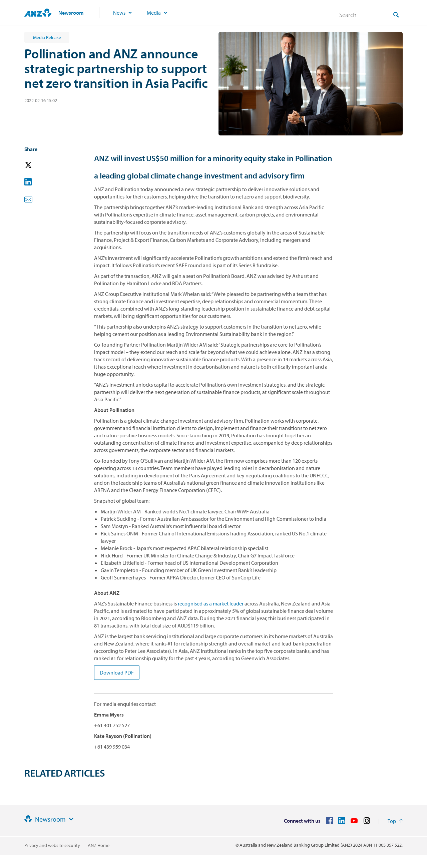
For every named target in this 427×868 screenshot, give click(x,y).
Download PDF (117, 673)
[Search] (369, 15)
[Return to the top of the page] (395, 821)
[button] (38, 165)
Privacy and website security (52, 845)
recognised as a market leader (211, 603)
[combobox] (369, 15)
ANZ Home (99, 845)
